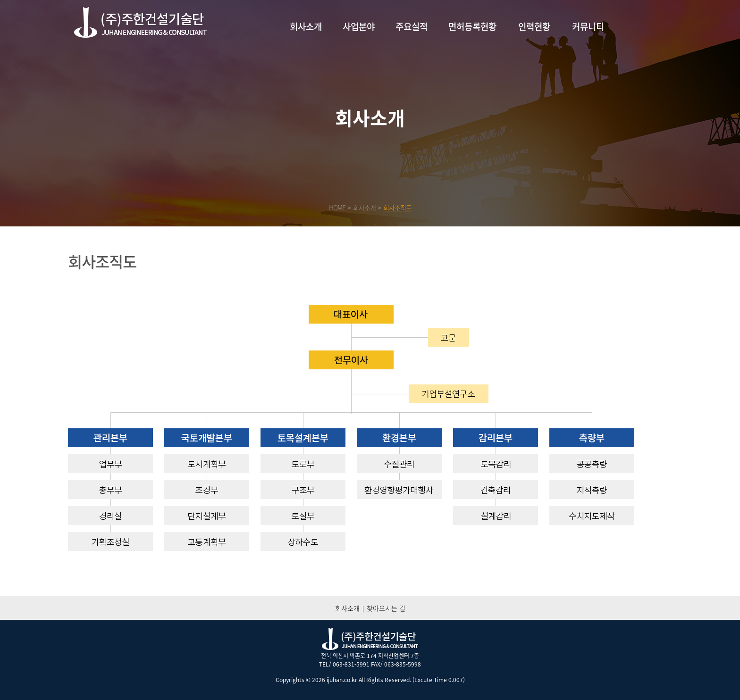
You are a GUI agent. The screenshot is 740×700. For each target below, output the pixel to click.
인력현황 (534, 26)
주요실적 (412, 26)
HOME (337, 208)
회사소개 (306, 26)
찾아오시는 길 (386, 608)
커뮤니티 (588, 26)
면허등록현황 (472, 26)
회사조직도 (397, 208)
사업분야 (359, 26)
